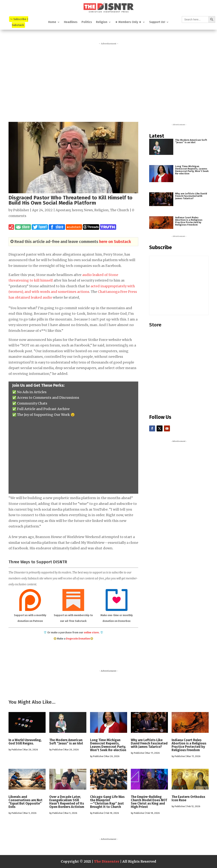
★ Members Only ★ (128, 22)
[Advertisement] (109, 82)
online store (91, 633)
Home (52, 22)
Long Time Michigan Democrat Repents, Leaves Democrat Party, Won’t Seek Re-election (192, 170)
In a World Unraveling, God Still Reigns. (25, 742)
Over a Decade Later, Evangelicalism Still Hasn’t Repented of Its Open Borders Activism (67, 802)
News (88, 210)
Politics (87, 22)
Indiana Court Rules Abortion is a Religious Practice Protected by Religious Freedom (189, 221)
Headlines (71, 22)
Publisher (21, 210)
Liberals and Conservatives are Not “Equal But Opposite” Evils (25, 802)
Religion (102, 22)
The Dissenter (107, 861)
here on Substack (115, 242)
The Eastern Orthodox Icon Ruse (188, 798)
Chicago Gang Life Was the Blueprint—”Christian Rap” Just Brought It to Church (107, 802)
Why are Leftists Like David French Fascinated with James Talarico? (191, 196)
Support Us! (157, 22)
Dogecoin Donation (78, 639)
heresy (77, 210)
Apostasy (63, 210)
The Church (120, 210)
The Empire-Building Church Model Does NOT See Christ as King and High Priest (149, 802)
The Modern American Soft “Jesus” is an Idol (191, 141)
